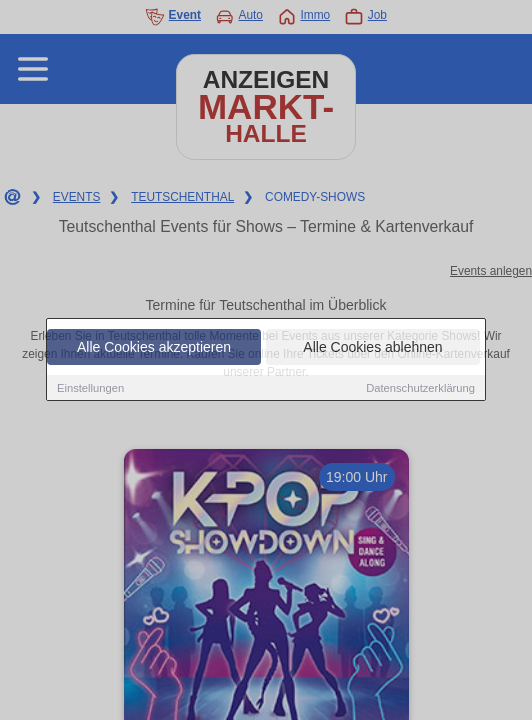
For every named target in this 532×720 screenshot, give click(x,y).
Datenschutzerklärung (420, 389)
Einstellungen (90, 389)
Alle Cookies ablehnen (372, 348)
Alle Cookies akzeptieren (154, 348)
